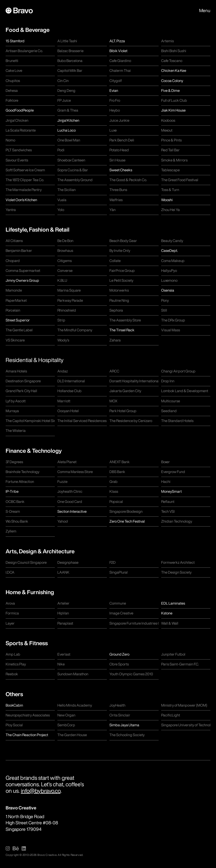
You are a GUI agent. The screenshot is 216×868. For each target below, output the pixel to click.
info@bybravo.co (41, 791)
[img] (8, 848)
